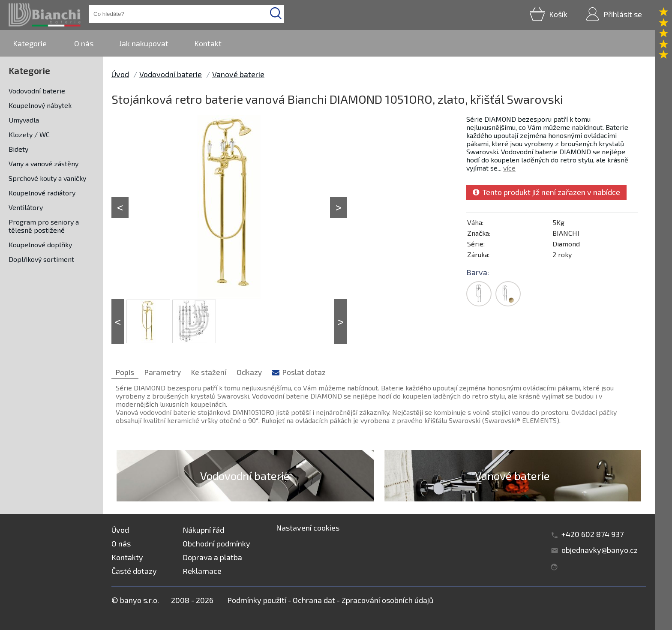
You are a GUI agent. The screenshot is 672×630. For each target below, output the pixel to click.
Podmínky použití (257, 600)
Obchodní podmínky (216, 543)
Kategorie (30, 43)
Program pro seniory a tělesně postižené (44, 226)
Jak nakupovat (144, 43)
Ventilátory (26, 207)
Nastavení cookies (308, 528)
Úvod (120, 74)
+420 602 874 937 (592, 534)
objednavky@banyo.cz (600, 550)
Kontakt (208, 43)
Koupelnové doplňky (40, 244)
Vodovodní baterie (37, 91)
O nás (84, 43)
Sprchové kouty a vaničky (47, 178)
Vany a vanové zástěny (43, 163)
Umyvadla (24, 120)
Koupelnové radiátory (42, 193)
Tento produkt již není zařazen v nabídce (546, 192)
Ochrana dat (314, 600)
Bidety (18, 149)
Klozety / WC (29, 134)
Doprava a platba (212, 557)
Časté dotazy (134, 571)
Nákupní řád (203, 530)
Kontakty (127, 557)
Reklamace (202, 571)
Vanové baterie (238, 74)
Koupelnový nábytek (40, 105)
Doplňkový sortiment (41, 259)
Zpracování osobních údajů (387, 600)
